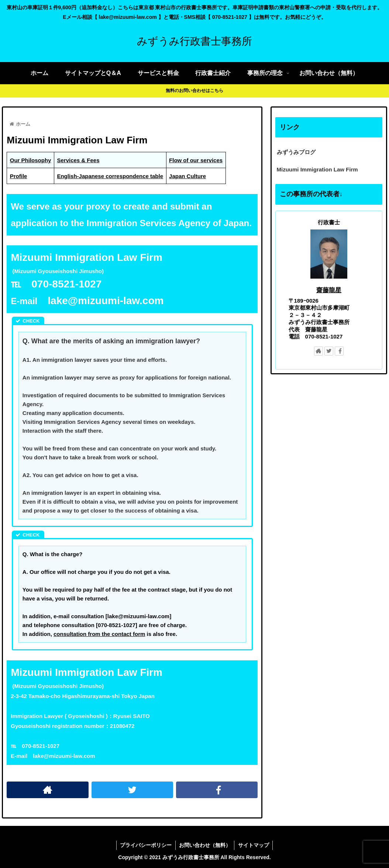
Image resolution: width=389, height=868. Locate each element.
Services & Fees (78, 160)
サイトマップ (254, 845)
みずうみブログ (296, 152)
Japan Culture (187, 176)
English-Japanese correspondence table (110, 176)
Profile (19, 176)
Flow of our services (196, 160)
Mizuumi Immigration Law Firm (317, 169)
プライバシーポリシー (145, 845)
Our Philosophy (31, 160)
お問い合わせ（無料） (205, 845)
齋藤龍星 (329, 290)
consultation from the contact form (99, 634)
